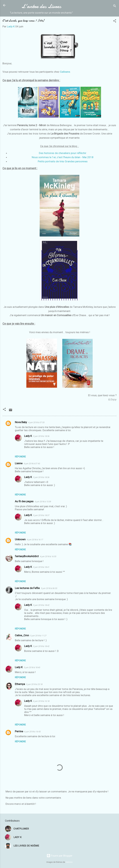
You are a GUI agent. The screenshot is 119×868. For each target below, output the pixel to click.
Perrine (19, 731)
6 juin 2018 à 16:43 (32, 732)
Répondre (20, 457)
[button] (115, 21)
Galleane (65, 72)
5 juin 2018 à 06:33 (49, 588)
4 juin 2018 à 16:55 (48, 556)
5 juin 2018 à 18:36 (41, 436)
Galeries (69, 862)
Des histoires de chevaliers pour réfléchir (63, 153)
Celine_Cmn (22, 635)
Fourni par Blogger (59, 856)
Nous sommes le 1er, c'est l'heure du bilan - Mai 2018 (63, 157)
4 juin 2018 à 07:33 (36, 422)
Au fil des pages (24, 501)
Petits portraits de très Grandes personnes (63, 161)
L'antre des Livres (41, 6)
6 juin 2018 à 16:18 (41, 701)
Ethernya (20, 684)
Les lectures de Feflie (27, 588)
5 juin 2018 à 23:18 (34, 684)
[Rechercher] (115, 6)
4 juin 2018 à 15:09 (43, 502)
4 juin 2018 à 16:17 (35, 540)
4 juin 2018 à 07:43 (32, 464)
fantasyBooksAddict (27, 556)
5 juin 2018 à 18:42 (41, 605)
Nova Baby (21, 422)
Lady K (28, 436)
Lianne (19, 463)
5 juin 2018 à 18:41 (41, 567)
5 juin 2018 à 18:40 (32, 667)
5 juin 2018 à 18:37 (41, 515)
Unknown (20, 539)
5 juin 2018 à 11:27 (38, 636)
